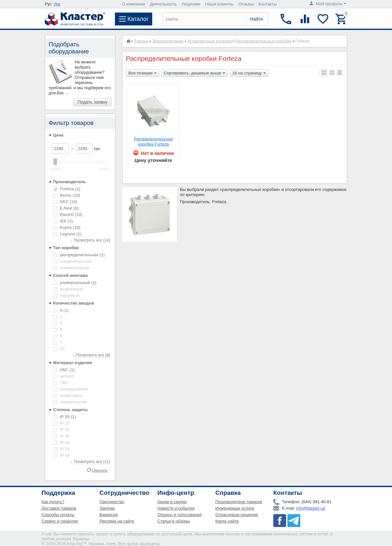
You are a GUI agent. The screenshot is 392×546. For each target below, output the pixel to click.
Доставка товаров (59, 508)
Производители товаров (239, 502)
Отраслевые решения (237, 515)
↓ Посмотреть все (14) (90, 240)
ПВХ (61, 383)
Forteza (67, 189)
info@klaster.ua (311, 508)
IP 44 (61, 442)
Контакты (267, 4)
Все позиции (143, 73)
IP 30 (61, 430)
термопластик (70, 402)
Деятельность (163, 4)
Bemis (67, 195)
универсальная (71, 268)
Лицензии (191, 4)
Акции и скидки (172, 502)
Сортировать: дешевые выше (195, 73)
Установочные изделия (210, 41)
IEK (63, 221)
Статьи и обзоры (174, 521)
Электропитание (168, 41)
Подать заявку (93, 102)
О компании (134, 4)
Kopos (67, 227)
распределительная (79, 255)
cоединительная (72, 261)
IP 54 (61, 455)
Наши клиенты (219, 4)
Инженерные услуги (235, 508)
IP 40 (61, 436)
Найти (257, 19)
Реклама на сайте (117, 521)
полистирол (68, 395)
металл (64, 376)
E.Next (66, 208)
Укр (57, 4)
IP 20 (61, 423)
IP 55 (65, 417)
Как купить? (53, 502)
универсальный (75, 282)
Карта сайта (227, 521)
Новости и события (176, 508)
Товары (141, 41)
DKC (65, 202)
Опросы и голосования (180, 515)
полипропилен (71, 389)
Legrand (67, 234)
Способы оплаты (58, 515)
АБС (64, 370)
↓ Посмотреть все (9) (91, 355)
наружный (66, 295)
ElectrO (68, 215)
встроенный (68, 289)
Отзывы (246, 4)
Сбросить (100, 470)
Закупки (107, 508)
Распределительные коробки (263, 41)
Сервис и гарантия (60, 521)
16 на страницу (249, 73)
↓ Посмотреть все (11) (90, 462)
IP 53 (61, 449)
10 (59, 349)
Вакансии (109, 515)
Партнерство (112, 502)
